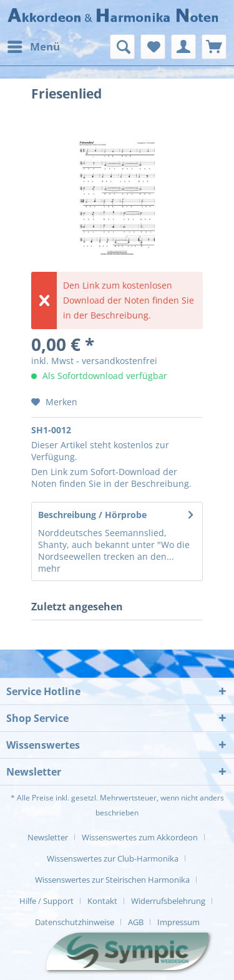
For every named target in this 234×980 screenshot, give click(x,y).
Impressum (178, 922)
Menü (34, 45)
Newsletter (48, 837)
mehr (49, 568)
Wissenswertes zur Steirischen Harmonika (112, 880)
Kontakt (102, 901)
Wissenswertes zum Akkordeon (140, 837)
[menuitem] (33, 47)
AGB (136, 922)
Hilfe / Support (46, 901)
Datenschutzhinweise (75, 922)
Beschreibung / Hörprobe (92, 515)
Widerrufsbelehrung (168, 901)
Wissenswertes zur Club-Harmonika (113, 858)
